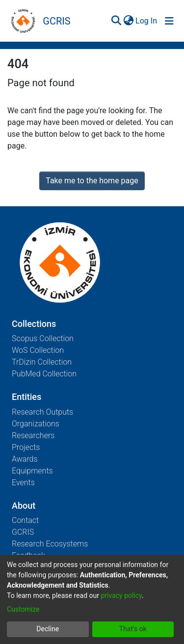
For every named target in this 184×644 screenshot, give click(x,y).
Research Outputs (42, 412)
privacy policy (121, 595)
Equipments (32, 471)
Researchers (33, 435)
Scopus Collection (43, 338)
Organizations (36, 424)
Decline (48, 629)
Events (23, 483)
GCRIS (23, 532)
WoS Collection (38, 350)
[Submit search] (116, 21)
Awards (25, 459)
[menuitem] (128, 21)
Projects (26, 447)
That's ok (133, 629)
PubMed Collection (44, 374)
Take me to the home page (92, 181)
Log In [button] (147, 21)
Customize (23, 609)
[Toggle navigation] (169, 21)
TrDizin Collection (42, 362)
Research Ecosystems (50, 544)
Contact (25, 520)
